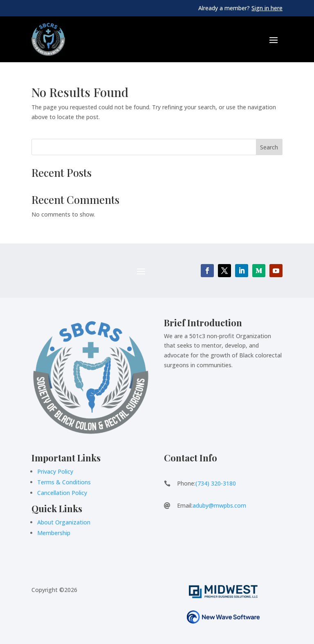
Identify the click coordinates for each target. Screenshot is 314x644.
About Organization (64, 522)
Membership (54, 533)
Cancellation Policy (62, 493)
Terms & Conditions (64, 482)
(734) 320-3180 (216, 483)
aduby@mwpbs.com (219, 505)
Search (269, 147)
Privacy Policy (55, 471)
